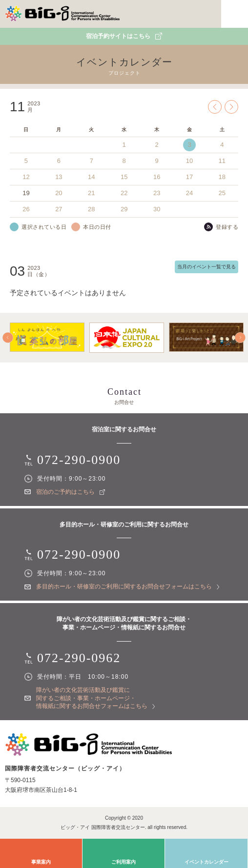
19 (26, 193)
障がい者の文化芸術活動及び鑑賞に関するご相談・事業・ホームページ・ (95, 698)
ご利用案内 (124, 862)
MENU (235, 14)
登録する (227, 227)
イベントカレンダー (207, 862)
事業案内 (41, 862)
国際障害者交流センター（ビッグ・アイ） (62, 14)
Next (231, 107)
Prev (215, 107)
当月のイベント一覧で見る (207, 267)
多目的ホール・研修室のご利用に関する (128, 586)
